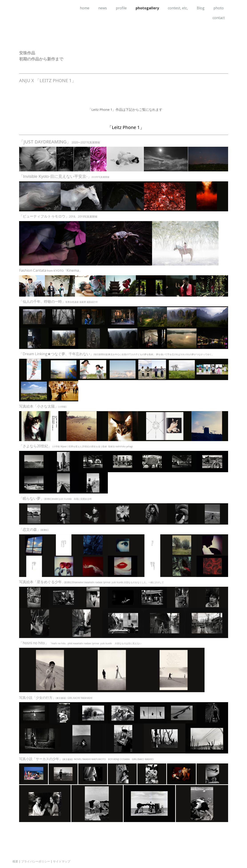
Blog (201, 8)
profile (121, 8)
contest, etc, (178, 8)
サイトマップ (62, 861)
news (103, 8)
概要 (15, 861)
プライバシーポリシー (36, 861)
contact (219, 18)
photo (219, 8)
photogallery (147, 8)
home (85, 8)
